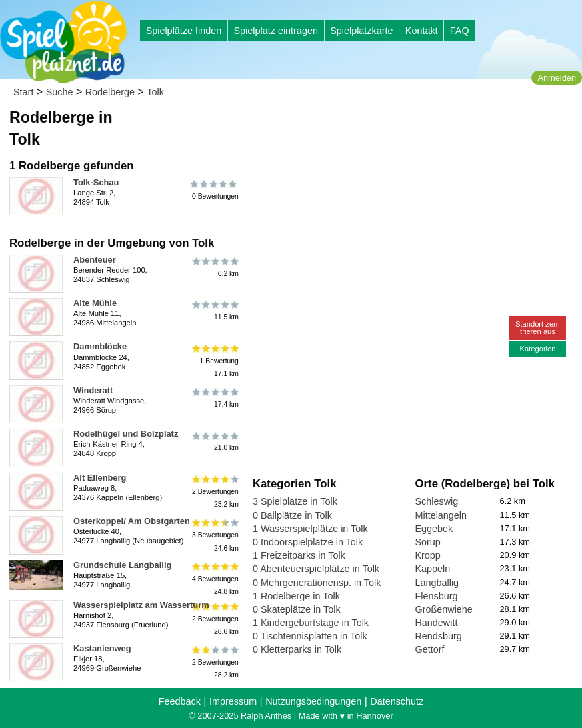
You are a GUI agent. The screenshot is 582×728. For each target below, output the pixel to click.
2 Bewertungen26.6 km (214, 619)
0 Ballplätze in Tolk (292, 515)
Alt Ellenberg (100, 478)
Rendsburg (438, 636)
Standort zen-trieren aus (538, 328)
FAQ (460, 31)
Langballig (437, 583)
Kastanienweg (102, 648)
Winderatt (93, 390)
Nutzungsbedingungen (313, 701)
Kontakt (422, 31)
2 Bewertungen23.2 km (214, 492)
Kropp (427, 555)
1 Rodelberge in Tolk (296, 596)
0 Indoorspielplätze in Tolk (308, 542)
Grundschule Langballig (122, 565)
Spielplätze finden (184, 31)
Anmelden (557, 78)
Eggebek (434, 529)
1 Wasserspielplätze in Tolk (310, 529)
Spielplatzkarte (361, 31)
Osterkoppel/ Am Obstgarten (132, 521)
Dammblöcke (100, 346)
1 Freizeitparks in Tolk (299, 555)
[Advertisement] (404, 127)
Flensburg (436, 596)
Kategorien (537, 349)
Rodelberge (110, 92)
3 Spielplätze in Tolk (295, 501)
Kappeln (432, 569)
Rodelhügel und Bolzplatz (126, 434)
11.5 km (214, 311)
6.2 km (214, 267)
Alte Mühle (95, 303)
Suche (60, 92)
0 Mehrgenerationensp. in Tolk (317, 583)
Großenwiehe (443, 609)
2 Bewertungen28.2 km (214, 662)
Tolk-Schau (96, 182)
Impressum (233, 701)
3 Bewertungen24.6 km (214, 535)
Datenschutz (397, 701)
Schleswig (436, 501)
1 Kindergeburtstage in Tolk (311, 623)
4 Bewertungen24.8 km (214, 579)
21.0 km (214, 441)
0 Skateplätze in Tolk (297, 609)
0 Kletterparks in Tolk (297, 649)
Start (23, 92)
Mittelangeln (441, 515)
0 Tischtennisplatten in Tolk (310, 636)
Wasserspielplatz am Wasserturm (141, 605)
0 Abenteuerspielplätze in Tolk (316, 569)
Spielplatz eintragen (275, 31)
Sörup (427, 542)
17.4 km (214, 398)
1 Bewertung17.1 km (214, 360)
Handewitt (436, 623)
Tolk (155, 92)
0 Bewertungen (214, 190)
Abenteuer (95, 260)
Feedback (180, 701)
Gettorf (429, 649)
